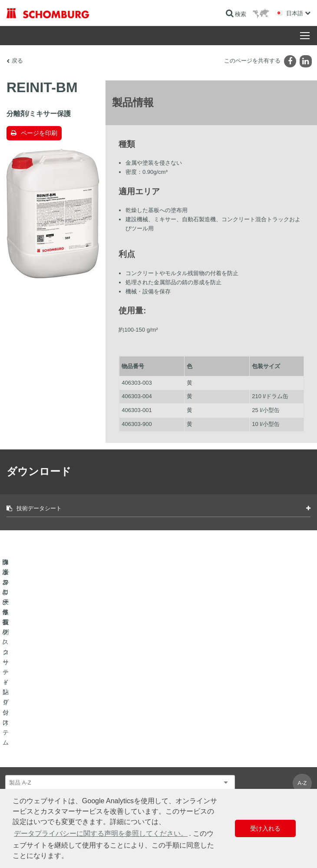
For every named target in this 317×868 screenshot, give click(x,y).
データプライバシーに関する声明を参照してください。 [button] (101, 833)
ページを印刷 (39, 133)
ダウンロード (181, 751)
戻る (17, 61)
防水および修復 (25, 738)
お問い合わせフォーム (191, 764)
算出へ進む (178, 738)
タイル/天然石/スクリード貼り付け (47, 751)
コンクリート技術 (27, 777)
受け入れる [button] (265, 828)
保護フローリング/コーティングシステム (54, 764)
